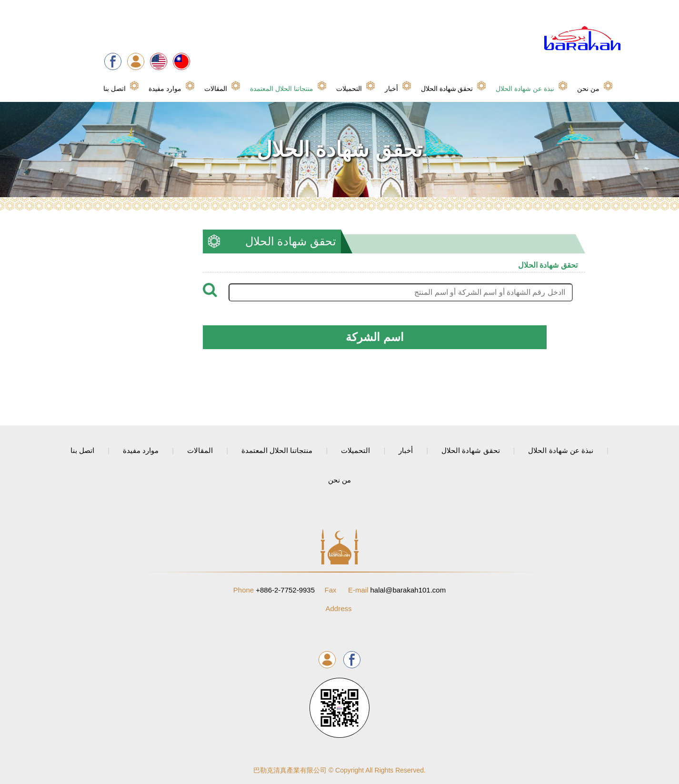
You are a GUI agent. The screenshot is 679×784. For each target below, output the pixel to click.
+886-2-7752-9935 (274, 590)
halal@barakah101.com (397, 590)
